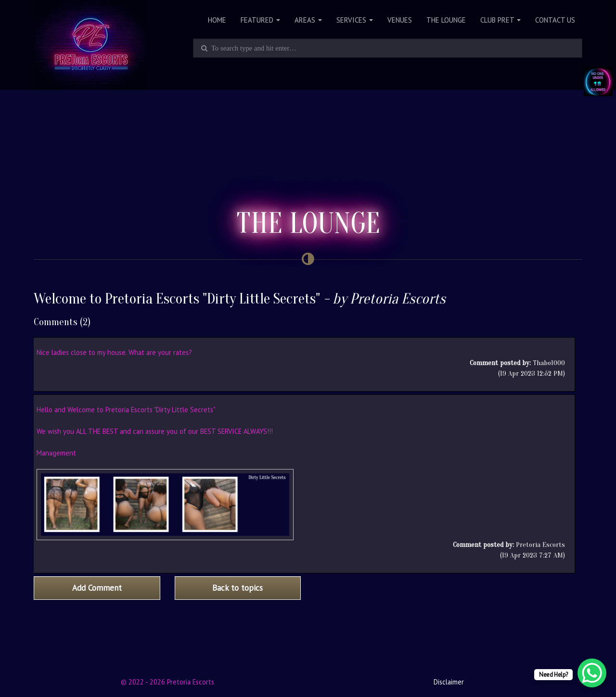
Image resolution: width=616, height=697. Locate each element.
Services (355, 20)
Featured (260, 20)
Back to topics (237, 588)
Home (217, 20)
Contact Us (555, 20)
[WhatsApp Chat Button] (592, 673)
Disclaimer (449, 682)
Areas (308, 20)
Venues (400, 20)
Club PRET (500, 20)
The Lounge (446, 20)
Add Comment (97, 588)
